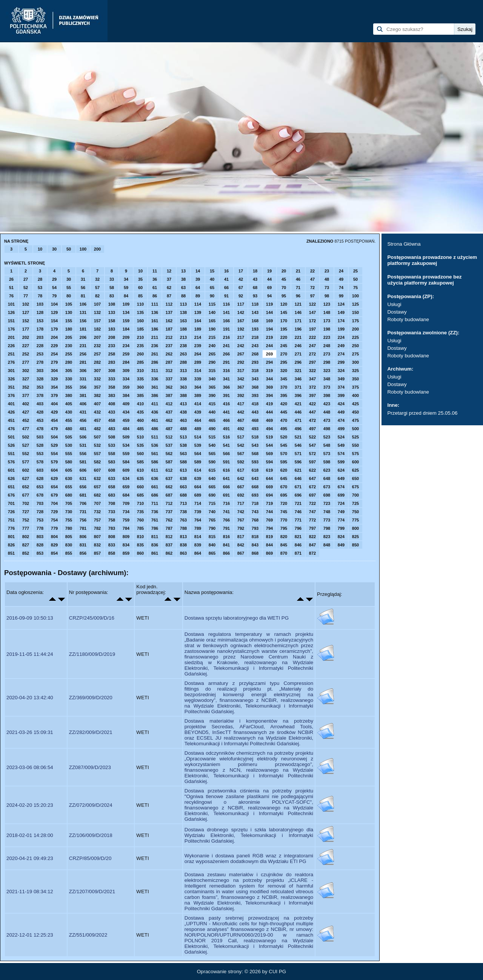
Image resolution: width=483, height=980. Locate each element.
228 (40, 346)
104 (54, 304)
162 (169, 321)
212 (169, 337)
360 (140, 387)
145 (284, 312)
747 (312, 512)
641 (226, 478)
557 (97, 454)
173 (327, 321)
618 (255, 470)
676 (11, 495)
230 (69, 346)
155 (69, 321)
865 (212, 553)
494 (269, 429)
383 (112, 395)
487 (169, 429)
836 (155, 545)
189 (198, 329)
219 (269, 337)
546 (298, 445)
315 (212, 371)
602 (26, 470)
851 (11, 553)
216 (226, 337)
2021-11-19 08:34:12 (30, 892)
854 (54, 553)
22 (312, 271)
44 (269, 279)
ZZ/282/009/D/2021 (91, 732)
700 (355, 495)
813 (183, 537)
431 (83, 412)
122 (312, 304)
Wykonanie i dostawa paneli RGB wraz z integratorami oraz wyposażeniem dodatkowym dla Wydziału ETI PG (249, 858)
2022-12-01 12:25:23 (30, 935)
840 (212, 545)
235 (140, 346)
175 (355, 321)
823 (327, 537)
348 (327, 379)
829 (54, 545)
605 (69, 470)
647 (312, 478)
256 (83, 354)
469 (269, 420)
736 (155, 512)
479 (54, 429)
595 (284, 462)
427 (26, 412)
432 (97, 412)
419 (269, 404)
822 (312, 537)
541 (226, 445)
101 (11, 304)
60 (140, 288)
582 (97, 462)
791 (226, 528)
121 (298, 304)
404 (54, 404)
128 (40, 312)
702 (26, 503)
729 (54, 512)
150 (355, 312)
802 (26, 537)
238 (183, 346)
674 (341, 487)
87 (169, 296)
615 (212, 470)
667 (241, 487)
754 (54, 520)
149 (341, 312)
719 (269, 503)
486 (155, 429)
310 (140, 371)
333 (112, 379)
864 (198, 553)
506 (83, 437)
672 (312, 487)
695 (284, 495)
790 (212, 528)
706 (83, 503)
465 (212, 420)
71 (298, 288)
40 (212, 279)
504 (54, 437)
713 (183, 503)
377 (26, 395)
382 (97, 395)
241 (226, 346)
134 (126, 312)
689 (198, 495)
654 (54, 487)
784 (126, 528)
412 (169, 404)
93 (255, 296)
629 (54, 478)
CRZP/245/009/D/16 (92, 618)
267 (241, 354)
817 (241, 537)
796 (298, 528)
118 (255, 304)
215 (212, 337)
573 (327, 454)
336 (155, 379)
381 (83, 395)
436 (155, 412)
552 (26, 454)
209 (126, 337)
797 (312, 528)
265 (212, 354)
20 (284, 271)
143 (255, 312)
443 (255, 412)
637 (169, 478)
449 (341, 412)
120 (284, 304)
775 (355, 520)
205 (69, 337)
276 (11, 362)
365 (212, 387)
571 (298, 454)
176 (11, 329)
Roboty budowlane (408, 319)
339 (198, 379)
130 (69, 312)
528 (40, 445)
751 (11, 520)
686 (155, 495)
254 (54, 354)
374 (341, 387)
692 (241, 495)
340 (212, 379)
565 (212, 454)
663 (183, 487)
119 (269, 304)
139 (198, 312)
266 (226, 354)
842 (241, 545)
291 (226, 362)
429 (54, 412)
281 (83, 362)
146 (298, 312)
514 (198, 437)
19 (269, 271)
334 (126, 379)
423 (327, 404)
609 (126, 470)
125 (355, 304)
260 (140, 354)
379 (54, 395)
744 (269, 512)
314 (198, 371)
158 (112, 321)
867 (241, 553)
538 (183, 445)
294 (269, 362)
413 (183, 404)
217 (241, 337)
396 (298, 395)
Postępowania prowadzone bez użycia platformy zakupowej (424, 280)
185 (140, 329)
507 (97, 437)
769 (269, 520)
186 (155, 329)
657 (97, 487)
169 (269, 321)
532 (97, 445)
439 (198, 412)
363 (183, 387)
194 (269, 329)
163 (183, 321)
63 (183, 288)
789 (198, 528)
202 (26, 337)
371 (298, 387)
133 (112, 312)
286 (155, 362)
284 (126, 362)
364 (198, 387)
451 (11, 420)
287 (169, 362)
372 (312, 387)
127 (26, 312)
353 (40, 387)
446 (298, 412)
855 (69, 553)
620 (284, 470)
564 (198, 454)
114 (198, 304)
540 (212, 445)
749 (341, 512)
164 (198, 321)
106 (83, 304)
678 (40, 495)
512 (169, 437)
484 (126, 429)
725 (355, 503)
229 (54, 346)
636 (155, 478)
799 (341, 528)
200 (97, 249)
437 (169, 412)
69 (269, 288)
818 (255, 537)
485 (140, 429)
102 (26, 304)
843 (255, 545)
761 (155, 520)
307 (97, 371)
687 (169, 495)
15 (212, 271)
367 (241, 387)
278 (40, 362)
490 (212, 429)
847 (312, 545)
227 (26, 346)
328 (40, 379)
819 (269, 537)
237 (169, 346)
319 (269, 371)
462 (169, 420)
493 (255, 429)
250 (355, 346)
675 (355, 487)
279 (54, 362)
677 (26, 495)
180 (69, 329)
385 (140, 395)
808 (112, 537)
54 (54, 288)
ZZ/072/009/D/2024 (91, 805)
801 (11, 537)
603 (40, 470)
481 (83, 429)
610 (140, 470)
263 (183, 354)
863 (183, 553)
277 (26, 362)
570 (284, 454)
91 (226, 296)
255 (69, 354)
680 (69, 495)
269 (269, 354)
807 (97, 537)
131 (83, 312)
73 (327, 288)
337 (169, 379)
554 (54, 454)
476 (11, 429)
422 (312, 404)
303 (40, 371)
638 (183, 478)
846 (298, 545)
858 (112, 553)
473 (327, 420)
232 (97, 346)
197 (312, 329)
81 (83, 296)
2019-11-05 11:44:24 (30, 654)
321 (298, 371)
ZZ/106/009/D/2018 (91, 835)
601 (11, 470)
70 (284, 288)
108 (112, 304)
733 (112, 512)
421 (298, 404)
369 (269, 387)
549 (341, 445)
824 (341, 537)
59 (126, 288)
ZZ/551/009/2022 (88, 935)
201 (11, 337)
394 (269, 395)
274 (341, 354)
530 (69, 445)
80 (69, 296)
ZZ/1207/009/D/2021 (92, 892)
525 (355, 437)
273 (327, 354)
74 (341, 288)
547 (312, 445)
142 (241, 312)
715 (212, 503)
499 (341, 429)
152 (26, 321)
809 (126, 537)
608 (112, 470)
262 (169, 354)
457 (97, 420)
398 (327, 395)
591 (226, 462)
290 (212, 362)
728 (40, 512)
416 (226, 404)
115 (212, 304)
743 (255, 512)
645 (284, 478)
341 (226, 379)
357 (97, 387)
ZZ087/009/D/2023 (90, 767)
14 (198, 271)
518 (255, 437)
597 (312, 462)
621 (298, 470)
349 (341, 379)
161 (155, 321)
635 (140, 478)
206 (83, 337)
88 (183, 296)
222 (312, 337)
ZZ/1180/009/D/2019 (92, 654)
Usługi (394, 304)
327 (26, 379)
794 (269, 528)
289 (198, 362)
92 (241, 296)
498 (327, 429)
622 (312, 470)
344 (269, 379)
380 (69, 395)
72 (312, 288)
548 (327, 445)
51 (11, 288)
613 (183, 470)
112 (169, 304)
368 (255, 387)
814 (198, 537)
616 (226, 470)
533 (112, 445)
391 (226, 395)
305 (69, 371)
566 (226, 454)
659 (126, 487)
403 (40, 404)
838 (183, 545)
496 (298, 429)
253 (40, 354)
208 (112, 337)
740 (212, 512)
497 (312, 429)
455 (69, 420)
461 (155, 420)
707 (97, 503)
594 (269, 462)
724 (341, 503)
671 (298, 487)
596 (298, 462)
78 (40, 296)
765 (212, 520)
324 (341, 371)
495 (284, 429)
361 (155, 387)
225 (355, 337)
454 (54, 420)
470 (284, 420)
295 (284, 362)
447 (312, 412)
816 (226, 537)
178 (40, 329)
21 (298, 271)
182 (97, 329)
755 (69, 520)
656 (83, 487)
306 (83, 371)
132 (97, 312)
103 (40, 304)
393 (255, 395)
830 (69, 545)
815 (212, 537)
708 (112, 503)
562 (169, 454)
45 (284, 279)
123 (327, 304)
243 (255, 346)
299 (341, 362)
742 (241, 512)
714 (198, 503)
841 (226, 545)
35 (140, 279)
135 (140, 312)
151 (11, 321)
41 (226, 279)
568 (255, 454)
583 (112, 462)
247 (312, 346)
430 (69, 412)
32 (97, 279)
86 (155, 296)
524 (341, 437)
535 (140, 445)
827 (26, 545)
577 (26, 462)
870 (284, 553)
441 (226, 412)
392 (241, 395)
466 (226, 420)
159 (126, 321)
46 (298, 279)
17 (241, 271)
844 (269, 545)
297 (312, 362)
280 (69, 362)
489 (198, 429)
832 (97, 545)
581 (83, 462)
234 (126, 346)
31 (83, 279)
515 (212, 437)
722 (312, 503)
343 (255, 379)
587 (169, 462)
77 (26, 296)
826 (11, 545)
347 (312, 379)
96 (298, 296)
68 (255, 288)
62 (169, 288)
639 (198, 478)
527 (26, 445)
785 (140, 528)
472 (312, 420)
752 (26, 520)
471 (298, 420)
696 (298, 495)
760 (140, 520)
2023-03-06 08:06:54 (30, 767)
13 (183, 271)
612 (169, 470)
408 (112, 404)
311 (155, 371)
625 (355, 470)
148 (327, 312)
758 (112, 520)
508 (112, 437)
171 (298, 321)
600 (355, 462)
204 (54, 337)
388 (183, 395)
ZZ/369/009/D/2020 (91, 698)
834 (126, 545)
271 (298, 354)
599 (341, 462)
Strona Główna (404, 244)
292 (241, 362)
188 (183, 329)
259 (126, 354)
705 (69, 503)
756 (83, 520)
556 (83, 454)
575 (355, 454)
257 (97, 354)
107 (97, 304)
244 (269, 346)
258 (112, 354)
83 (112, 296)
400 (355, 395)
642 (241, 478)
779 (54, 528)
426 (11, 412)
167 (241, 321)
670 (284, 487)
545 (284, 445)
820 (284, 537)
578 (40, 462)
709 (126, 503)
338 (183, 379)
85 (140, 296)
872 (312, 553)
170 (284, 321)
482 (97, 429)
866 (226, 553)
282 (97, 362)
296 (298, 362)
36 (155, 279)
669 (269, 487)
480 (69, 429)
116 (226, 304)
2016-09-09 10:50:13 (30, 618)
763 (183, 520)
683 (112, 495)
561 (155, 454)
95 (284, 296)
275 (355, 354)
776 (11, 528)
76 (11, 296)
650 (355, 478)
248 (327, 346)
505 (69, 437)
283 (112, 362)
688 (183, 495)
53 (40, 288)
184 (126, 329)
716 (226, 503)
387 (169, 395)
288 (183, 362)
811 (155, 537)
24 (341, 271)
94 (269, 296)
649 (341, 478)
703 (40, 503)
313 (183, 371)
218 (255, 337)
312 (169, 371)
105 (69, 304)
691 (226, 495)
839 (198, 545)
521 (298, 437)
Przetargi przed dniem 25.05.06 (422, 413)
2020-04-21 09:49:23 (30, 858)
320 (284, 371)
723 (327, 503)
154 (54, 321)
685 (140, 495)
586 (155, 462)
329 (54, 379)
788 (183, 528)
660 (140, 487)
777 (26, 528)
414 (198, 404)
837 (169, 545)
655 (69, 487)
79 (54, 296)
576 (11, 462)
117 (241, 304)
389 (198, 395)
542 (241, 445)
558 (112, 454)
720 (284, 503)
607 (97, 470)
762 (169, 520)
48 (327, 279)
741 (226, 512)
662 (169, 487)
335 (140, 379)
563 (183, 454)
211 (155, 337)
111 (155, 304)
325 (355, 371)
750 (355, 512)
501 (11, 437)
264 (198, 354)
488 (183, 429)
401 (11, 404)
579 (54, 462)
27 (26, 279)
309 (126, 371)
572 (312, 454)
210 (140, 337)
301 (11, 371)
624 (341, 470)
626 (11, 478)
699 (341, 495)
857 (97, 553)
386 (155, 395)
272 (312, 354)
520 (284, 437)
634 (126, 478)
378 (40, 395)
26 (11, 279)
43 (255, 279)
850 (355, 545)
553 (40, 454)
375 (355, 387)
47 (312, 279)
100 (83, 249)
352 (26, 387)
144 (269, 312)
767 (241, 520)
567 (241, 454)
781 (83, 528)
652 (26, 487)
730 (69, 512)
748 (327, 512)
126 (11, 312)
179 (54, 329)
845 (284, 545)
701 (11, 503)
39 (198, 279)
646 (298, 478)
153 (40, 321)
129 (54, 312)
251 (11, 354)
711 (155, 503)
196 (298, 329)
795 (284, 528)
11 (155, 271)
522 (312, 437)
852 (26, 553)
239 (198, 346)
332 (97, 379)
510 (140, 437)
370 (284, 387)
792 (241, 528)
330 (69, 379)
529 (54, 445)
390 (212, 395)
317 (241, 371)
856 (83, 553)
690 (212, 495)
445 (284, 412)
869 (269, 553)
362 (169, 387)
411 (155, 404)
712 (169, 503)
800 (355, 528)
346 (298, 379)
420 (284, 404)
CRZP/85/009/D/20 (90, 858)
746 (298, 512)
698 (327, 495)
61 (155, 288)
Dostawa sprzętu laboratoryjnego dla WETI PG (237, 618)
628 (40, 478)
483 (112, 429)
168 (255, 321)
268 (255, 354)
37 (169, 279)
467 (241, 420)
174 (341, 321)
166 (226, 321)
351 (11, 387)
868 (255, 553)
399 (341, 395)
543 (255, 445)
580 (69, 462)
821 (298, 537)
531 (83, 445)
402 (26, 404)
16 (226, 271)
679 (54, 495)
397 (312, 395)
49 (341, 279)
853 (40, 553)
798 (327, 528)
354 (54, 387)
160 (140, 321)
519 (269, 437)
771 (298, 520)
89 (198, 296)
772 (312, 520)
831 (83, 545)
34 (126, 279)
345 (284, 379)
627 (26, 478)
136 (155, 312)
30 (54, 249)
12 (169, 271)
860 (140, 553)
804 (54, 537)
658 (112, 487)
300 (355, 362)
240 (212, 346)
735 (140, 512)
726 (11, 512)
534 (126, 445)
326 (11, 379)
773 (327, 520)
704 (54, 503)
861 (155, 553)
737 (169, 512)
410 (140, 404)
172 (312, 321)
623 (327, 470)
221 (298, 337)
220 (284, 337)
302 (26, 371)
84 (126, 296)
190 (212, 329)
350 (355, 379)
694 (269, 495)
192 (241, 329)
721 (298, 503)
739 (198, 512)
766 (226, 520)
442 (241, 412)
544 (269, 445)
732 (97, 512)
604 (54, 470)
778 (40, 528)
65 (212, 288)
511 (155, 437)
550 (355, 445)
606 (83, 470)
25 (355, 271)
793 (255, 528)
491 (226, 429)
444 (269, 412)
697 (312, 495)
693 (255, 495)
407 (97, 404)
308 (112, 371)
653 (40, 487)
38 (183, 279)
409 (126, 404)
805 (69, 537)
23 (327, 271)
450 (355, 412)
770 (284, 520)
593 (255, 462)
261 (155, 354)
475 (355, 420)
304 (54, 371)
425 (355, 404)
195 (284, 329)
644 (269, 478)
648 (327, 478)
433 (112, 412)
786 (155, 528)
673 (327, 487)
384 (126, 395)
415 (212, 404)
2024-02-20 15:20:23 (30, 805)
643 (255, 478)
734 (126, 512)
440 (212, 412)
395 (284, 395)
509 (126, 437)
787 (169, 528)
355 (69, 387)
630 (69, 478)
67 (241, 288)
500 (355, 429)
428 (40, 412)
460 (140, 420)
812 (169, 537)
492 (241, 429)
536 (155, 445)
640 (212, 478)
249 (341, 346)
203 (40, 337)
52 (26, 288)
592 (241, 462)
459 (126, 420)
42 (241, 279)
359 (126, 387)
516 (226, 437)
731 (83, 512)
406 (83, 404)
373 (327, 387)
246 (298, 346)
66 (226, 288)
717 (241, 503)
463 (183, 420)
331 (83, 379)
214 (198, 337)
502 (26, 437)
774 (341, 520)
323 (327, 371)
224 (341, 337)
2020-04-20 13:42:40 (30, 698)
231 (83, 346)
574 (341, 454)
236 (155, 346)
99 (341, 296)
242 (241, 346)
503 (40, 437)
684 (126, 495)
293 (255, 362)
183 (112, 329)
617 (241, 470)
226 (11, 346)
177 (26, 329)
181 (83, 329)
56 (83, 288)
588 (183, 462)
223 (327, 337)
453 (40, 420)
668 (255, 487)
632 (97, 478)
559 (126, 454)
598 (327, 462)
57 (97, 288)
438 (183, 412)
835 (140, 545)
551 (11, 454)
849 (341, 545)
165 (212, 321)
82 (97, 296)
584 (126, 462)
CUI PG (277, 972)
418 (255, 404)
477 (26, 429)
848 (327, 545)
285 (140, 362)
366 (226, 387)
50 (69, 249)
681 (83, 495)
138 (183, 312)
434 (126, 412)
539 (198, 445)
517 (241, 437)
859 (126, 553)
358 (112, 387)
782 (97, 528)
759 (126, 520)
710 (140, 503)
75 (355, 288)
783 (112, 528)
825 (355, 537)
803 (40, 537)
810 (140, 537)
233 (112, 346)
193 (255, 329)
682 (97, 495)
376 (11, 395)
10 (40, 249)
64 (198, 288)
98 (327, 296)
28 (40, 279)
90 (212, 296)
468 (255, 420)
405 (69, 404)
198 (327, 329)
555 (69, 454)
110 (140, 304)
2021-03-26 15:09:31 (30, 732)
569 (269, 454)
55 (69, 288)
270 (284, 354)
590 (212, 462)
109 (126, 304)
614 (198, 470)
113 (183, 304)
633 (112, 478)
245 (284, 346)
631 (83, 478)
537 (169, 445)
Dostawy (397, 312)
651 (11, 487)
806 (83, 537)
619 (269, 470)
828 (40, 545)
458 (112, 420)
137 (169, 312)
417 (241, 404)
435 (140, 412)
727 (26, 512)
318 (255, 371)
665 (212, 487)
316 (226, 371)
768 (255, 520)
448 (327, 412)
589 (198, 462)
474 (341, 420)
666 (226, 487)
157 (97, 321)
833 (112, 545)
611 (155, 470)
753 (40, 520)
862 (169, 553)
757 (97, 520)
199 (341, 329)
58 (112, 288)
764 (198, 520)
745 (284, 512)
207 (97, 337)
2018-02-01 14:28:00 (30, 835)
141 (226, 312)
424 (341, 404)
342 (241, 379)
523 (327, 437)
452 (26, 420)
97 (312, 296)
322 (312, 371)
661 (155, 487)
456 (83, 420)
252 (26, 354)
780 (69, 528)
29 (54, 279)
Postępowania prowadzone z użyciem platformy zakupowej (432, 260)
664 (198, 487)
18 (255, 271)
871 (298, 553)
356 (83, 387)
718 (255, 503)
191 (226, 329)
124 (341, 304)
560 (140, 454)
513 (183, 437)
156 (83, 321)
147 (312, 312)
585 (140, 462)
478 (40, 429)
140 (212, 312)
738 (183, 512)
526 (11, 445)
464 (198, 420)
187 (169, 329)
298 (327, 362)
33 (112, 279)
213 (183, 337)
